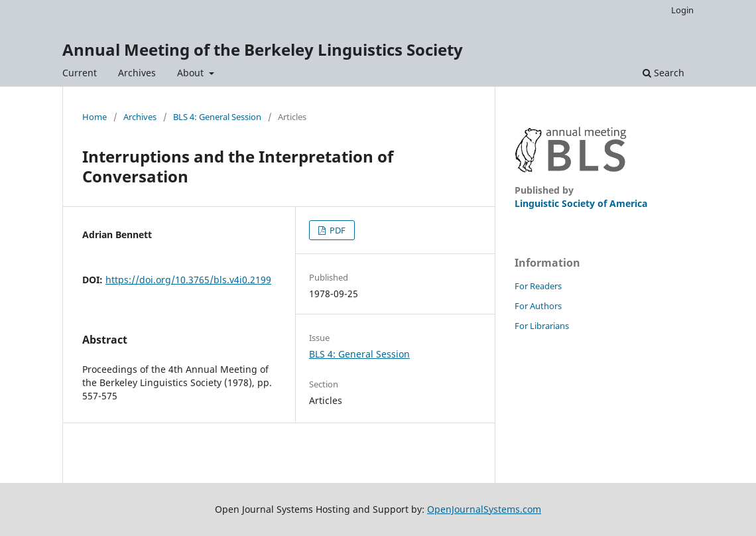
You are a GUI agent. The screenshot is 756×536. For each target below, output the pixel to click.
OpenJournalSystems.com (484, 509)
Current (80, 73)
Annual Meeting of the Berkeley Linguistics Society (263, 49)
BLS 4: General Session (217, 117)
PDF (337, 230)
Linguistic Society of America (581, 203)
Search (663, 73)
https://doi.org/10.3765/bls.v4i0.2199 (188, 280)
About (192, 73)
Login (682, 10)
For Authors (538, 306)
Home (94, 117)
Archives (137, 73)
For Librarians (542, 326)
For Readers (538, 286)
